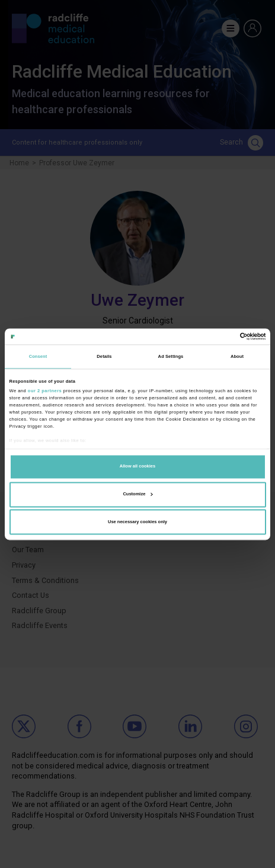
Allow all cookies (137, 467)
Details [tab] (104, 356)
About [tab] (237, 356)
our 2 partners (45, 391)
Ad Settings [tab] (171, 356)
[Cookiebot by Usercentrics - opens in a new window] (214, 336)
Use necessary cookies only (137, 522)
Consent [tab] (38, 356)
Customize (137, 494)
